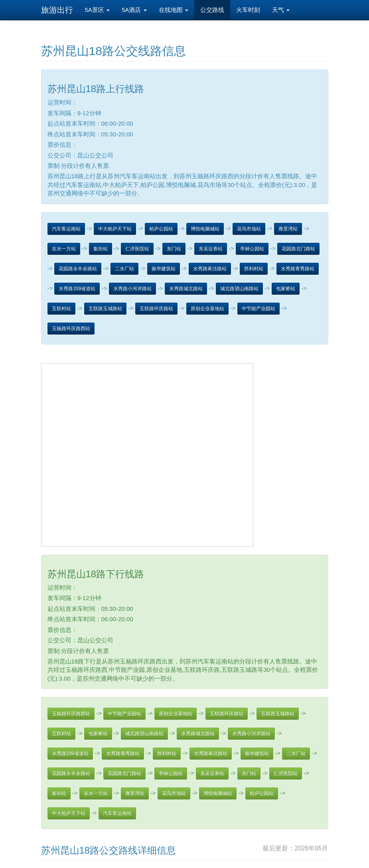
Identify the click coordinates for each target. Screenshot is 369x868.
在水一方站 (64, 249)
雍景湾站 (288, 229)
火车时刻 (248, 10)
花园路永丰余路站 (78, 269)
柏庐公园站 (161, 229)
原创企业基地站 (207, 309)
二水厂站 (124, 269)
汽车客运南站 (66, 229)
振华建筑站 (164, 269)
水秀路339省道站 (77, 289)
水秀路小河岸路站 (132, 289)
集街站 (101, 249)
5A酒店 (134, 10)
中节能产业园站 (258, 309)
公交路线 (212, 10)
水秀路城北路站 (186, 289)
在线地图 (174, 10)
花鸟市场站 (249, 229)
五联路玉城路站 (105, 309)
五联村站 (61, 309)
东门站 (174, 249)
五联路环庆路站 (156, 309)
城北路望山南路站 (239, 289)
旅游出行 (57, 10)
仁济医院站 (137, 249)
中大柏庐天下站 (115, 229)
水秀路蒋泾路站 (210, 269)
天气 (281, 10)
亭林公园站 (252, 249)
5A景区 (98, 10)
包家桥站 (286, 289)
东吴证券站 (211, 249)
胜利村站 (254, 269)
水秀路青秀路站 (298, 269)
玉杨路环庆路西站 (71, 329)
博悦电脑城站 (205, 229)
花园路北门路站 (298, 249)
